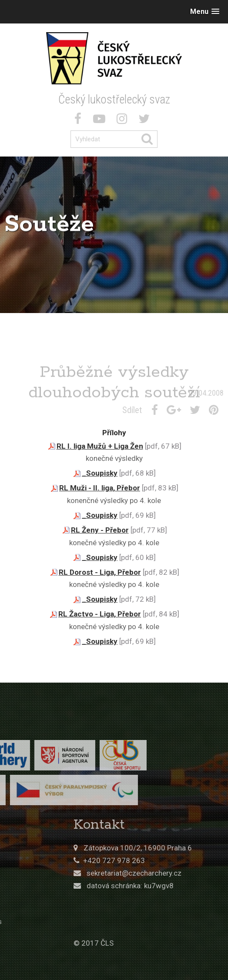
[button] (205, 12)
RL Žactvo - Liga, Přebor (100, 614)
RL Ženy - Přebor (100, 530)
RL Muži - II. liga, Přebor (100, 488)
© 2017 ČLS (143, 943)
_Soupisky (100, 473)
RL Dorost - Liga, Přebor (100, 572)
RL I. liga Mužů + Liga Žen (100, 446)
